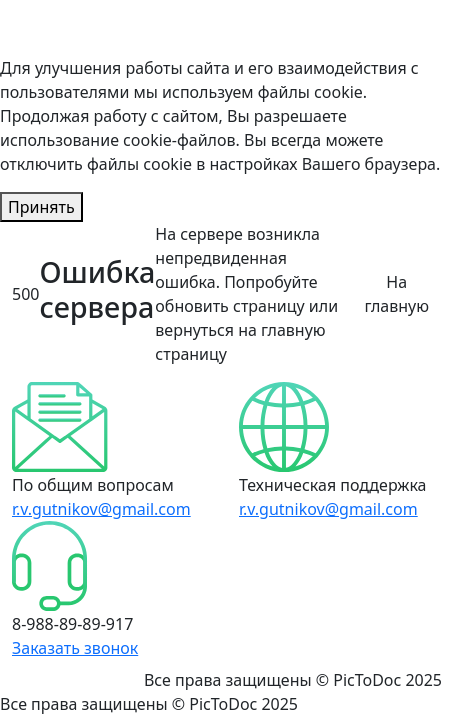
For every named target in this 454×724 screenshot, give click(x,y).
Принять (41, 207)
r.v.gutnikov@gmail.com (101, 509)
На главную (396, 294)
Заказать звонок (75, 648)
